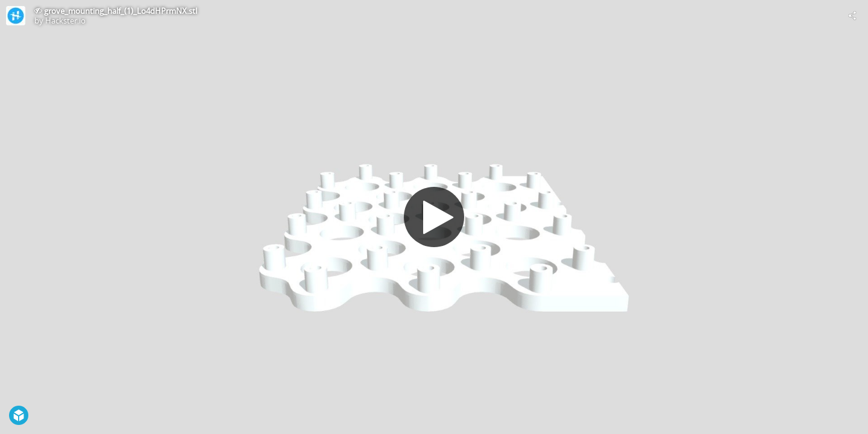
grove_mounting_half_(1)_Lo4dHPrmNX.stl (121, 11)
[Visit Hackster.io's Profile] (16, 16)
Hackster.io (65, 20)
